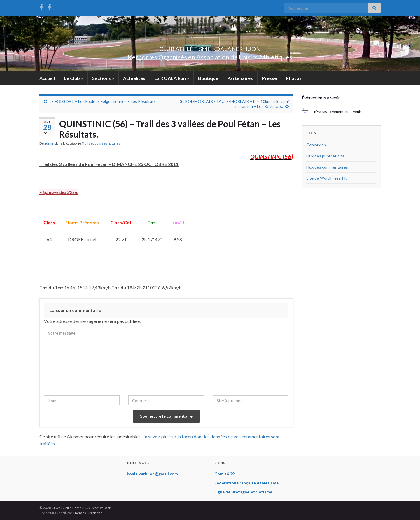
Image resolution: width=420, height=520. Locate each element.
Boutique (208, 78)
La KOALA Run (172, 78)
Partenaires (240, 78)
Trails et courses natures (101, 143)
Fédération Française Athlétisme (246, 483)
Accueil (47, 78)
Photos (294, 78)
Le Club (73, 78)
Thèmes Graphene (88, 513)
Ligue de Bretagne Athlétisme (243, 492)
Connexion (316, 145)
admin (49, 143)
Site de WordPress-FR (327, 178)
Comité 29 (224, 474)
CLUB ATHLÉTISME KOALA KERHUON (210, 47)
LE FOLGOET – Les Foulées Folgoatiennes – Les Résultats (103, 101)
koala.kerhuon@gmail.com (152, 474)
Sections (103, 78)
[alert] (341, 112)
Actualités (134, 78)
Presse (269, 78)
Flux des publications (325, 156)
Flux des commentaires (327, 167)
